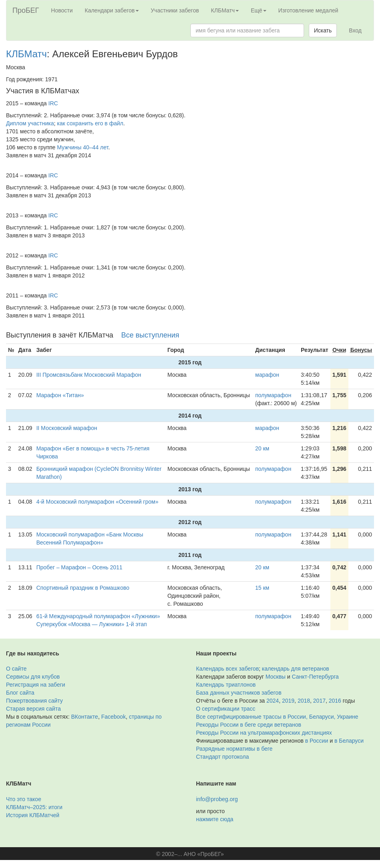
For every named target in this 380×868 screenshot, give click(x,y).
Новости (62, 10)
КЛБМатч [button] (225, 10)
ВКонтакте (85, 717)
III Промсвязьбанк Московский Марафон (89, 375)
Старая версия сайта (33, 709)
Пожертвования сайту (34, 701)
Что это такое (24, 799)
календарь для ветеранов (296, 669)
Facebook (113, 717)
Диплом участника (30, 123)
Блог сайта (20, 693)
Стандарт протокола (222, 757)
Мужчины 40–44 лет (83, 147)
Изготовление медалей (308, 10)
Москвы (276, 677)
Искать (323, 30)
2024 (273, 701)
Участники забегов (175, 10)
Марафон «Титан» (60, 395)
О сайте (16, 669)
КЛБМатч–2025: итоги (34, 807)
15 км (262, 588)
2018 (304, 701)
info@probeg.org (217, 799)
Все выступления (150, 335)
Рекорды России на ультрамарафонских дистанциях (264, 733)
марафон (267, 375)
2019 (288, 701)
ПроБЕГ (26, 10)
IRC (53, 103)
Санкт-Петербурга (315, 677)
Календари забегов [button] (112, 10)
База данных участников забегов (239, 693)
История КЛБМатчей (33, 815)
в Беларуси (349, 741)
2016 (335, 701)
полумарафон (273, 395)
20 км (262, 448)
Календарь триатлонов (226, 685)
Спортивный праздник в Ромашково (83, 588)
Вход (355, 30)
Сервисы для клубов (33, 677)
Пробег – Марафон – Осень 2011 (79, 567)
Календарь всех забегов (227, 669)
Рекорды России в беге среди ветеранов (249, 725)
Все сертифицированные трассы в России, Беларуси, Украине (277, 717)
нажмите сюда (215, 819)
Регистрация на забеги (36, 685)
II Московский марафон (67, 428)
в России (317, 741)
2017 (319, 701)
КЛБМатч (26, 54)
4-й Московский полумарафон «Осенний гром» (97, 502)
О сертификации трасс (226, 709)
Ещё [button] (259, 10)
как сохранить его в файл (90, 123)
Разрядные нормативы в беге (234, 749)
